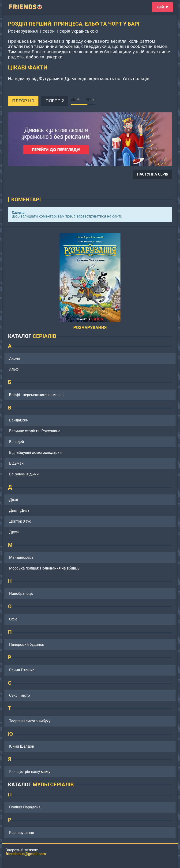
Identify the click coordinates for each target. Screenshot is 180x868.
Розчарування (22, 833)
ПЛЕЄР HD (23, 101)
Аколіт (15, 358)
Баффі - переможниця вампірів (36, 395)
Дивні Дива (19, 510)
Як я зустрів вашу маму (30, 772)
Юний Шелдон (22, 746)
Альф (14, 369)
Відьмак (16, 463)
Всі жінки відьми (24, 474)
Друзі (14, 532)
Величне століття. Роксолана (35, 431)
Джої (13, 500)
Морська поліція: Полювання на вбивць (44, 568)
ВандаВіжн (19, 420)
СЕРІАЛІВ (44, 336)
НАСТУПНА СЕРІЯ (153, 174)
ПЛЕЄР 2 (55, 101)
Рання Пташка (22, 670)
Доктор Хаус (20, 521)
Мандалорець (21, 557)
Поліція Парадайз (25, 807)
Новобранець (21, 594)
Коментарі (26, 199)
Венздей (17, 442)
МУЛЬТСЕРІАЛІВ (53, 784)
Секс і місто (19, 695)
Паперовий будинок (27, 644)
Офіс (13, 619)
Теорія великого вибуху (30, 721)
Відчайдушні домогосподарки (35, 453)
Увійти (162, 7)
